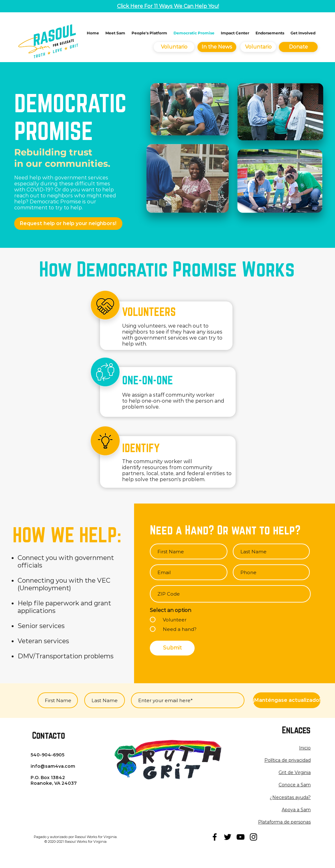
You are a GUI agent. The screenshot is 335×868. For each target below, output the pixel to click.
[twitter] (228, 837)
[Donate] (298, 47)
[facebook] (215, 837)
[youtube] (241, 837)
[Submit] (172, 648)
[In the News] (217, 47)
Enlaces (296, 730)
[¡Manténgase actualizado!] (287, 700)
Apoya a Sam (296, 810)
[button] (288, 760)
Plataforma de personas (284, 822)
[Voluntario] (174, 47)
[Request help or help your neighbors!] (68, 224)
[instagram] (253, 837)
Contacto (49, 735)
